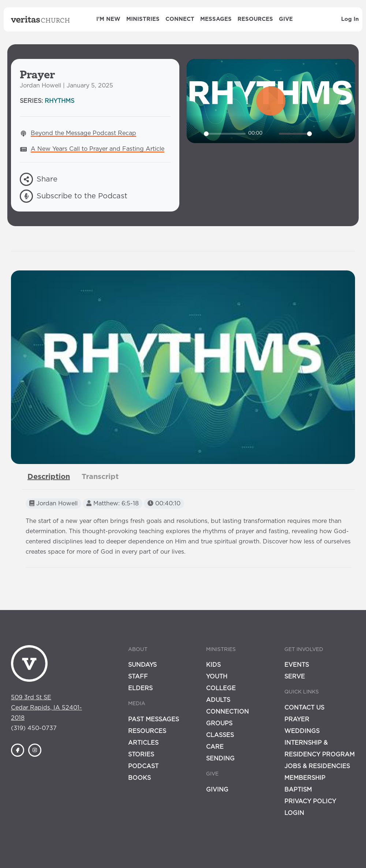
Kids (213, 665)
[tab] (49, 477)
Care (215, 747)
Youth (217, 677)
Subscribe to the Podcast (74, 196)
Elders (140, 688)
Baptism (298, 790)
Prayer (297, 719)
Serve (295, 677)
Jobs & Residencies (317, 766)
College (221, 688)
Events (297, 665)
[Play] (196, 134)
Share (39, 179)
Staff (138, 677)
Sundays (142, 665)
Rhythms (59, 101)
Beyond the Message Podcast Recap (83, 133)
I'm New (108, 19)
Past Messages (154, 719)
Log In (350, 19)
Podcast (143, 766)
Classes (220, 735)
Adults (218, 700)
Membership (305, 778)
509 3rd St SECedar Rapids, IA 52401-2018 (46, 708)
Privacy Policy (310, 801)
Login (294, 813)
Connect (180, 19)
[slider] (225, 134)
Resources (255, 19)
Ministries (143, 19)
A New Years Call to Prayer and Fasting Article (98, 149)
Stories (141, 755)
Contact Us (304, 708)
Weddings (302, 731)
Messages (216, 19)
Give (286, 19)
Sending (220, 759)
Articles (143, 743)
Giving (217, 790)
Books (139, 778)
